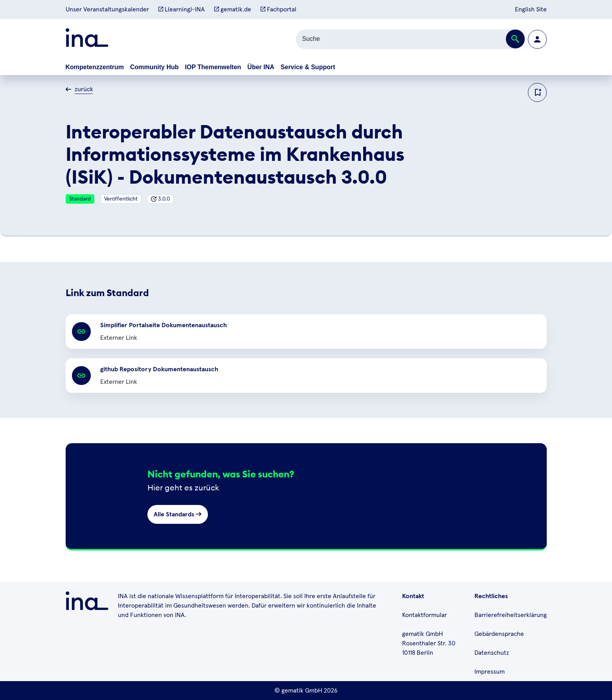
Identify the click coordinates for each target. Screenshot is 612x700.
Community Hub (154, 67)
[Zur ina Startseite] (87, 39)
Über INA (261, 67)
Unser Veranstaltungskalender (107, 9)
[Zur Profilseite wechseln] (537, 39)
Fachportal (278, 9)
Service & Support (308, 67)
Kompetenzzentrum (95, 67)
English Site (531, 9)
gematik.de (233, 9)
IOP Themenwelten (213, 67)
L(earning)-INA (182, 9)
